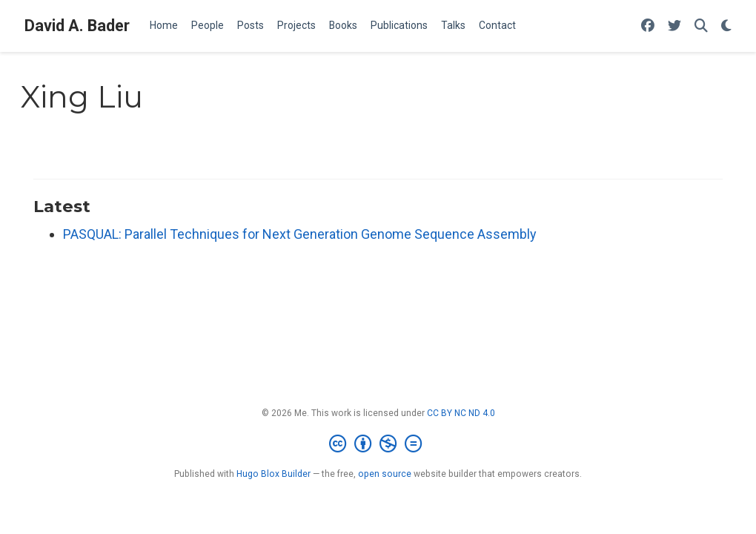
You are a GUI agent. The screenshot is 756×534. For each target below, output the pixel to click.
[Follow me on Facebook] (648, 26)
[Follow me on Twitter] (674, 26)
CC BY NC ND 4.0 (461, 413)
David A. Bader (77, 26)
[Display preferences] (726, 26)
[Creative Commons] (378, 444)
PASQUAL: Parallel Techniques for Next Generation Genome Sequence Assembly (300, 234)
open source (385, 474)
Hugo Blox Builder (273, 474)
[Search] (701, 26)
